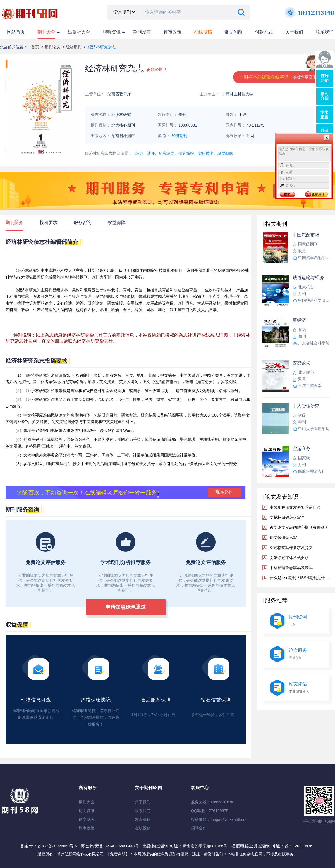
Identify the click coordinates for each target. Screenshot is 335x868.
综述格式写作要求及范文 (291, 548)
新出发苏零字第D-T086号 (205, 846)
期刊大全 (46, 32)
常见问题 (233, 32)
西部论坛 (301, 363)
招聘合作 (199, 828)
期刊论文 (52, 47)
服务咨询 (83, 223)
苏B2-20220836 (298, 846)
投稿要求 (49, 223)
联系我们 (325, 32)
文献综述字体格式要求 (289, 558)
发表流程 (143, 819)
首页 (35, 47)
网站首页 (16, 32)
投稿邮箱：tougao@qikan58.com (220, 819)
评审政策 (173, 32)
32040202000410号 (122, 846)
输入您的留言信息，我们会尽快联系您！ (304, 154)
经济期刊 (74, 47)
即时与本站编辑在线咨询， (280, 77)
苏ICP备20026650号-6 (57, 846)
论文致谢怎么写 (283, 538)
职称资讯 (112, 32)
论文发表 (87, 819)
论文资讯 (87, 811)
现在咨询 (224, 492)
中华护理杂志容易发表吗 (291, 568)
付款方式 (264, 32)
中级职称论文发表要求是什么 (295, 507)
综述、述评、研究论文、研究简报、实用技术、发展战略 (184, 153)
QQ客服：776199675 (210, 811)
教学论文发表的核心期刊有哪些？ (299, 527)
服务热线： (213, 802)
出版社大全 (79, 32)
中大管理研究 (306, 406)
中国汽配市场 (306, 235)
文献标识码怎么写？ (287, 517)
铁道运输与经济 (308, 278)
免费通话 (318, 194)
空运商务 (301, 449)
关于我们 (294, 32)
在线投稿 (143, 828)
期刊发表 (142, 32)
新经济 (299, 320)
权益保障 (117, 223)
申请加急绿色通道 (126, 607)
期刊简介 (15, 223)
